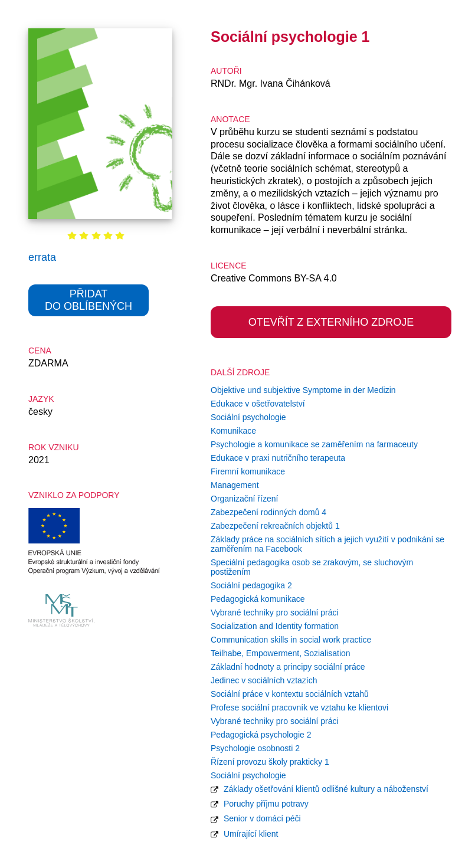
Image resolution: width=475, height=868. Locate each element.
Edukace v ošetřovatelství (258, 404)
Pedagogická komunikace (258, 599)
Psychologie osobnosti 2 (255, 748)
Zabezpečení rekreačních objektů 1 (275, 526)
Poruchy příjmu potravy (260, 804)
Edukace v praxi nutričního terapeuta (278, 458)
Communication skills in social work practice (291, 640)
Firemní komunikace (248, 471)
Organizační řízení (244, 499)
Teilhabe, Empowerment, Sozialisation (281, 653)
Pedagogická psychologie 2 (261, 735)
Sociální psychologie (248, 417)
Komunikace (233, 431)
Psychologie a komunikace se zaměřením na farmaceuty (314, 444)
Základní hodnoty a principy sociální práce (288, 667)
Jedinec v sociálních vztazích (264, 680)
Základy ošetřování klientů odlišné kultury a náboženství (320, 789)
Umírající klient (244, 834)
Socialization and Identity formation (275, 626)
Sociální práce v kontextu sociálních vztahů (290, 694)
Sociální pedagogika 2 (251, 585)
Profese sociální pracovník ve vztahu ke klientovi (299, 707)
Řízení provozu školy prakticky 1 (270, 762)
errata (42, 257)
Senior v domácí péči (256, 818)
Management (235, 485)
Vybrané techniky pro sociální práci (275, 612)
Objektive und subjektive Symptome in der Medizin (303, 390)
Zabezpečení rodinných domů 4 (268, 512)
